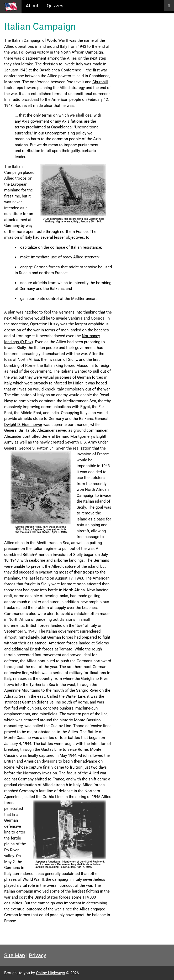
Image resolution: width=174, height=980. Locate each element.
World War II (58, 40)
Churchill (100, 82)
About (32, 6)
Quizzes (55, 6)
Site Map (15, 955)
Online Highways (51, 973)
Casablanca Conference (60, 70)
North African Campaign (82, 52)
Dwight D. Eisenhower (23, 425)
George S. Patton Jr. (36, 448)
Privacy (37, 955)
